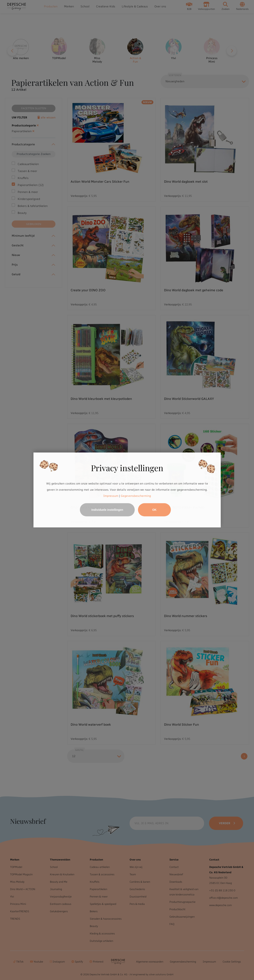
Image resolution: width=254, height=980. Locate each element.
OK (154, 510)
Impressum (111, 496)
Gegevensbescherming (136, 496)
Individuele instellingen (107, 510)
